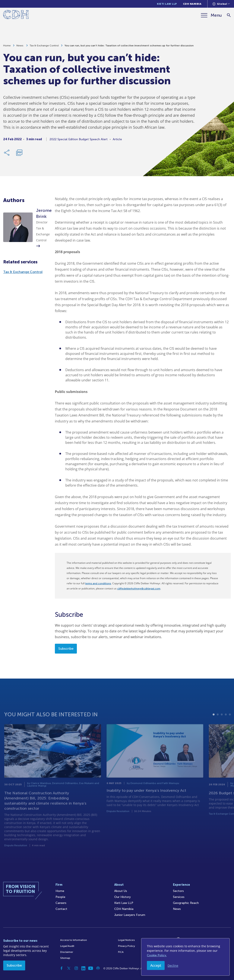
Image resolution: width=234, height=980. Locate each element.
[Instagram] (76, 968)
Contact (61, 909)
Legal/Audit (67, 946)
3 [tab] (222, 722)
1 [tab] (214, 722)
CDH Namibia (192, 4)
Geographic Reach (186, 903)
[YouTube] (91, 968)
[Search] (229, 15)
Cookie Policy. (157, 955)
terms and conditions (98, 583)
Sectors (178, 891)
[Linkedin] (83, 968)
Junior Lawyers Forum (130, 915)
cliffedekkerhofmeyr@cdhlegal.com (139, 589)
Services (179, 897)
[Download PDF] (19, 154)
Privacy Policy (127, 946)
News (20, 47)
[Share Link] (7, 154)
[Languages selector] (221, 4)
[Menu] (211, 15)
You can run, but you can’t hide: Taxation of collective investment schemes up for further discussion (129, 47)
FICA (121, 952)
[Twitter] (69, 968)
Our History (122, 897)
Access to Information (74, 940)
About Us (121, 891)
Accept (156, 965)
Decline (173, 966)
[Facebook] (62, 968)
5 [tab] (230, 722)
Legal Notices (126, 940)
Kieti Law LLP (167, 4)
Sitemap (65, 958)
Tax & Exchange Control (44, 47)
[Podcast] (98, 968)
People (60, 897)
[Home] (16, 15)
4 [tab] (226, 722)
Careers (61, 903)
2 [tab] (218, 722)
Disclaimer (67, 952)
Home (7, 47)
